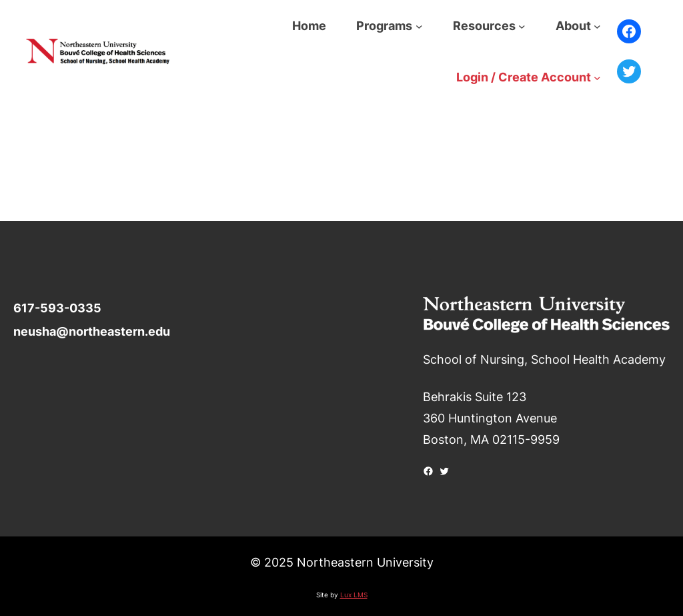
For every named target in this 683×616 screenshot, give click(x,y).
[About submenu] (597, 26)
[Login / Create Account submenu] (597, 77)
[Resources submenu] (522, 26)
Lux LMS (354, 595)
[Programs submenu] (419, 26)
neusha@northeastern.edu (92, 331)
